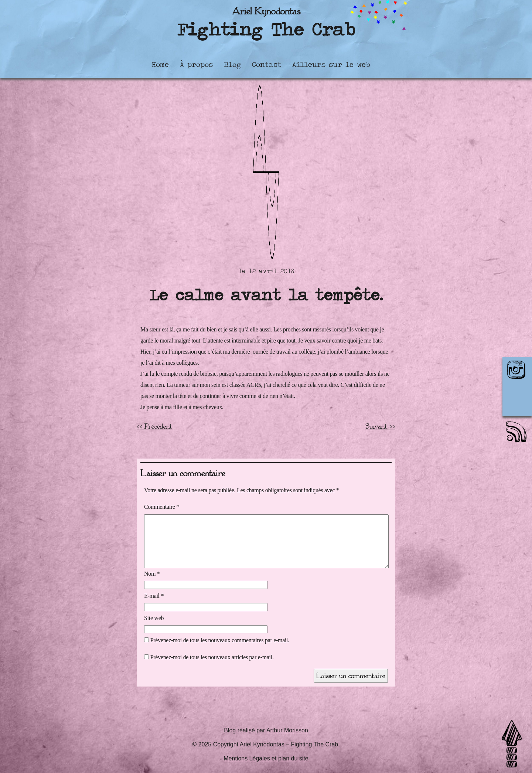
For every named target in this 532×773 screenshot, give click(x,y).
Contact (267, 64)
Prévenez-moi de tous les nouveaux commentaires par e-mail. (220, 640)
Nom (152, 574)
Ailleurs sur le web (331, 64)
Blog (232, 64)
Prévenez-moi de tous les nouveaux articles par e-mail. (212, 657)
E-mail (154, 596)
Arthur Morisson (287, 730)
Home (160, 64)
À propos (196, 64)
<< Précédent (155, 426)
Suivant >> (380, 426)
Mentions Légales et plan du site (266, 758)
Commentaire (162, 507)
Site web (154, 618)
